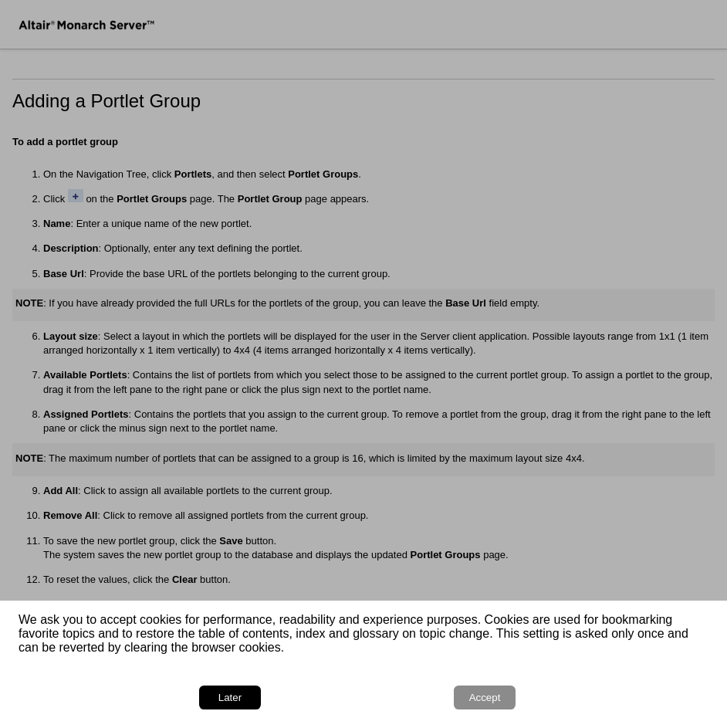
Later (230, 698)
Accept (485, 698)
